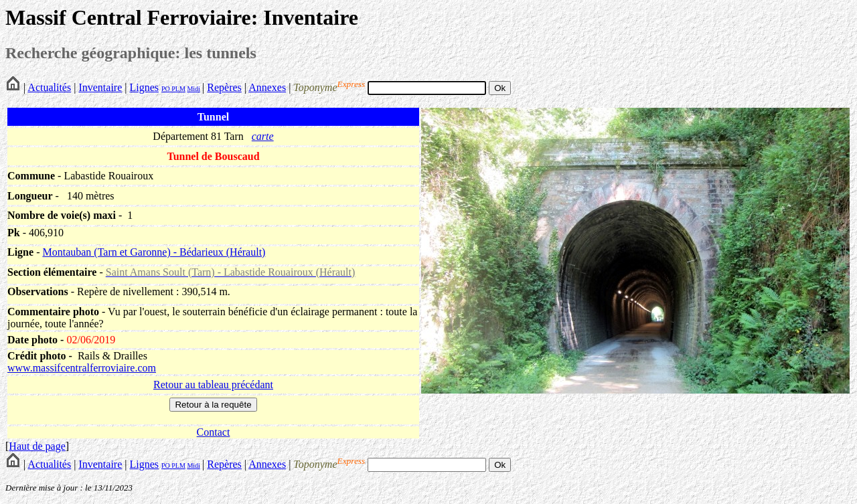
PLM (178, 89)
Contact (214, 432)
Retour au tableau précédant (213, 385)
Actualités (49, 87)
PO (166, 89)
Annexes (267, 87)
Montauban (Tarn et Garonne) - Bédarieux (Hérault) (154, 252)
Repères (224, 87)
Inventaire (100, 87)
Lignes (144, 87)
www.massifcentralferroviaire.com (82, 368)
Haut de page (37, 446)
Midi (193, 89)
